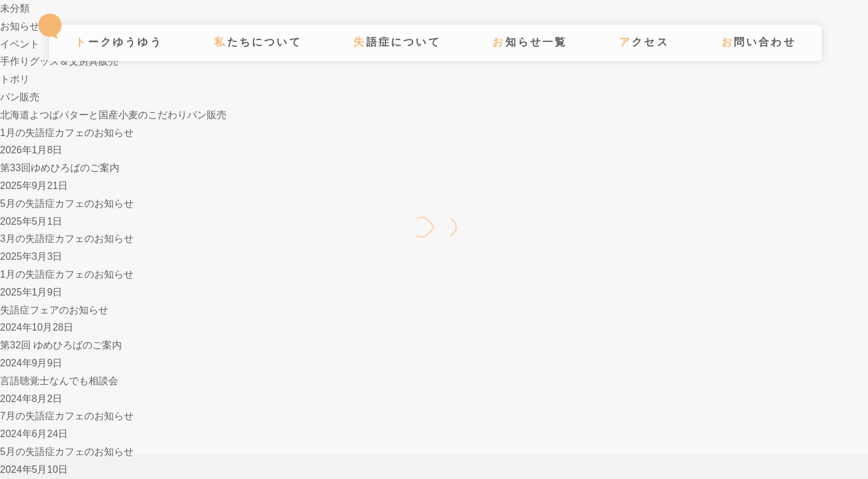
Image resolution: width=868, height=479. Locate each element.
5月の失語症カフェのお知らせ (67, 203)
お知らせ (20, 26)
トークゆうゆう (119, 42)
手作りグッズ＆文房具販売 (59, 61)
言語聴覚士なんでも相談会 (59, 381)
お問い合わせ (759, 42)
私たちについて (258, 42)
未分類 (15, 8)
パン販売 (20, 97)
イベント (20, 44)
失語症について (397, 42)
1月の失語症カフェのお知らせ (67, 133)
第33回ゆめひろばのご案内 (60, 168)
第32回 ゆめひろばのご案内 (61, 345)
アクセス (644, 42)
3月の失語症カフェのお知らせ (67, 239)
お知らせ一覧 (530, 42)
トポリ (15, 79)
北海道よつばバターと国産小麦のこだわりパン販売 (113, 115)
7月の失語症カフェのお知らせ (67, 416)
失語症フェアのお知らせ (54, 310)
